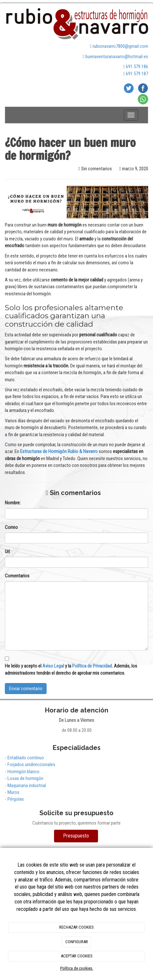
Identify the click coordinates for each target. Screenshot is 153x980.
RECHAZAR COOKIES (76, 927)
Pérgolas (16, 799)
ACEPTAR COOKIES (77, 956)
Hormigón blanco (23, 772)
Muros (13, 792)
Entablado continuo (26, 758)
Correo (11, 527)
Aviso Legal (53, 666)
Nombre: (13, 503)
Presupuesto (76, 836)
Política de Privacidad (92, 666)
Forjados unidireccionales (31, 764)
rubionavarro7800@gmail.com (120, 46)
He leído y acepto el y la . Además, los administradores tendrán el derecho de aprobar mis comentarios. (71, 669)
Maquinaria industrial (27, 785)
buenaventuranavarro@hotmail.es (117, 57)
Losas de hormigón (25, 778)
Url (7, 552)
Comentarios (17, 576)
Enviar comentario (26, 689)
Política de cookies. (77, 968)
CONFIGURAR (77, 942)
